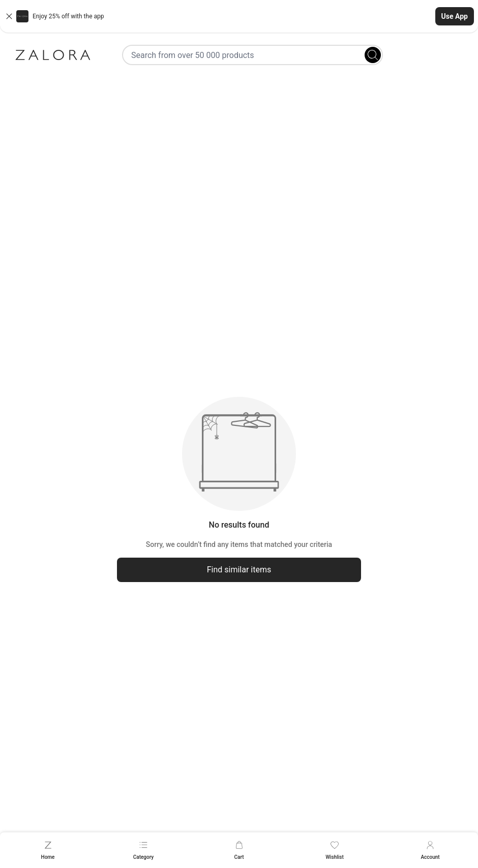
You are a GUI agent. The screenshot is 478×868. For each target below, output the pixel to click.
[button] (239, 16)
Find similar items (239, 570)
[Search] (373, 55)
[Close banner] (9, 16)
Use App (455, 16)
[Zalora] (53, 55)
